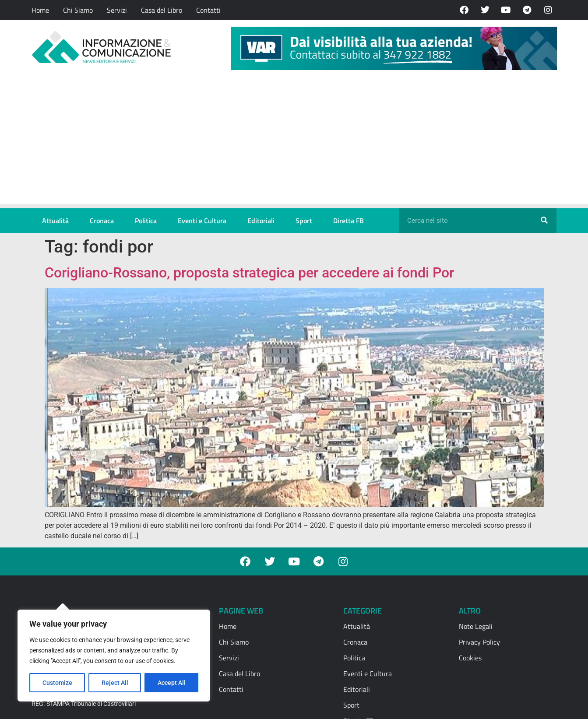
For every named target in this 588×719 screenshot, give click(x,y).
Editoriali (261, 221)
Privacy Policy (479, 642)
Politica (146, 221)
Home (40, 10)
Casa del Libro (162, 10)
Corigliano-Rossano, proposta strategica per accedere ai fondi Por (249, 273)
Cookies (470, 658)
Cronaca (102, 221)
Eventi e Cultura (202, 221)
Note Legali (476, 626)
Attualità (55, 221)
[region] (114, 656)
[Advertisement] (294, 143)
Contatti (208, 10)
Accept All (172, 683)
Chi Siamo (78, 10)
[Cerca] (544, 221)
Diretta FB (349, 221)
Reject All (115, 683)
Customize (57, 683)
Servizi (117, 10)
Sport (304, 221)
